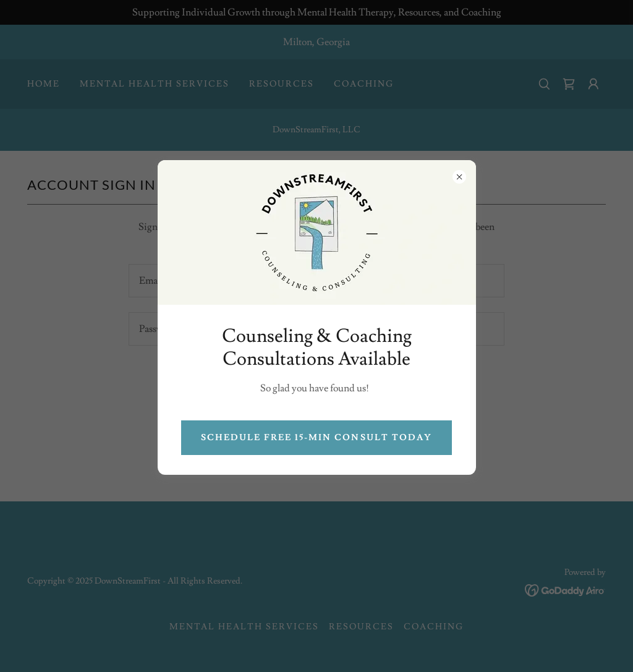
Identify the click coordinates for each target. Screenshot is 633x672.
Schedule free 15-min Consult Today (316, 438)
